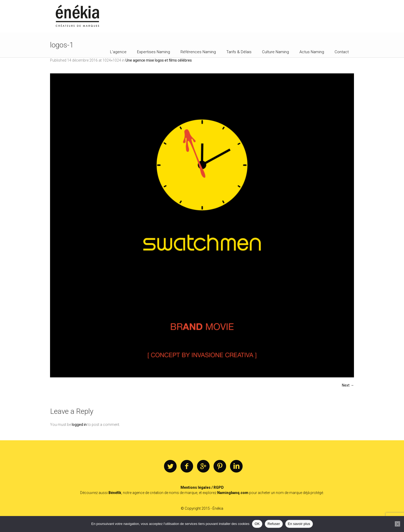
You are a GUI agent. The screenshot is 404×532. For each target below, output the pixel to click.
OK (257, 524)
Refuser (274, 524)
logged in (79, 425)
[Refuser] (397, 524)
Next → (348, 385)
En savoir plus (299, 524)
